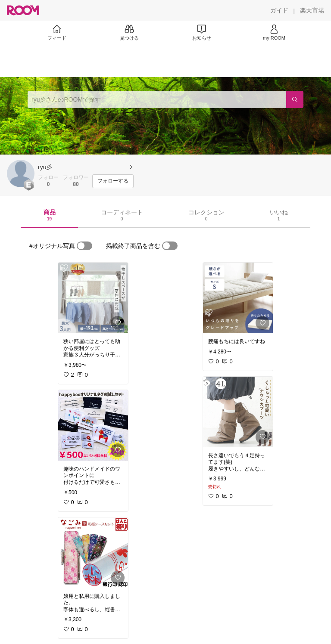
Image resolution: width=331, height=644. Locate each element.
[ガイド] (279, 10)
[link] (93, 298)
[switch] (84, 246)
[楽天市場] (312, 10)
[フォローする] (113, 181)
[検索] (295, 99)
